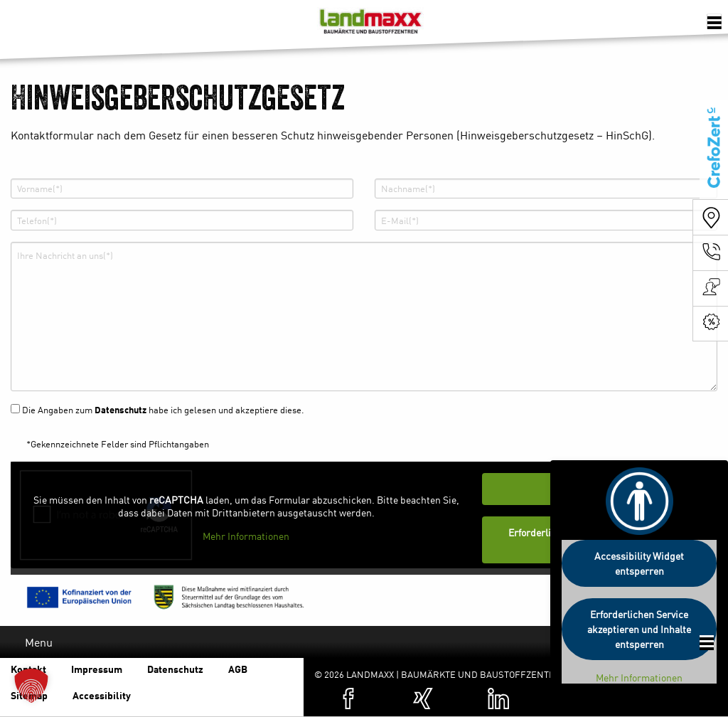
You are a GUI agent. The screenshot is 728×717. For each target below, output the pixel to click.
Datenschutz (121, 409)
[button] (31, 686)
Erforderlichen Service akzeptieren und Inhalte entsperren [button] (639, 629)
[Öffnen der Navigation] (714, 22)
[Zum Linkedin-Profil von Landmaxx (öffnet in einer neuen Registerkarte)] (498, 699)
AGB (238, 669)
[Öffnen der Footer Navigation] (707, 643)
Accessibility (102, 695)
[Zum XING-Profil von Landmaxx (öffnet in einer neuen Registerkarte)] (423, 699)
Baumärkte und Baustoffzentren (370, 25)
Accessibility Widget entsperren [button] (639, 563)
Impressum (97, 669)
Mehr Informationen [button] (246, 536)
